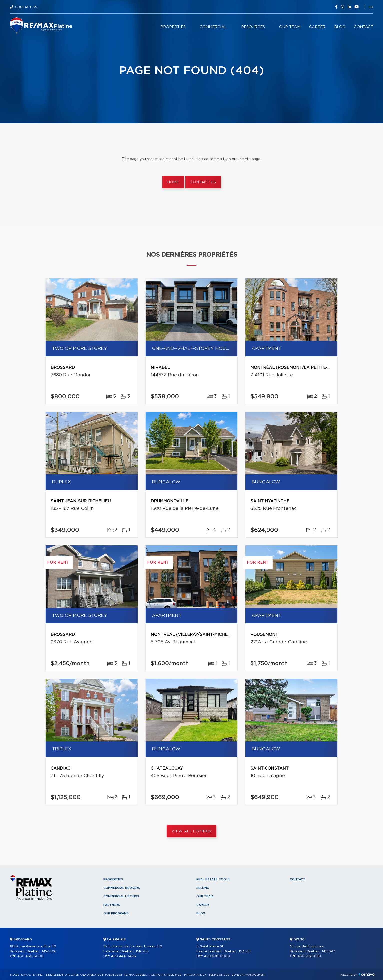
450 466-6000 (30, 956)
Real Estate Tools (213, 879)
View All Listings (191, 831)
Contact (363, 27)
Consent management (249, 975)
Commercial (213, 27)
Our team (290, 27)
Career (317, 27)
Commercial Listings (121, 896)
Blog (340, 27)
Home (173, 182)
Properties (173, 27)
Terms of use (219, 975)
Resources (253, 27)
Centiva (367, 974)
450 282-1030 (309, 956)
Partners (112, 905)
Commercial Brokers (122, 888)
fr (371, 7)
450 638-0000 (217, 956)
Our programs (116, 913)
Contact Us (26, 7)
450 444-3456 (123, 956)
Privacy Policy (195, 975)
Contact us (203, 182)
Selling (203, 888)
